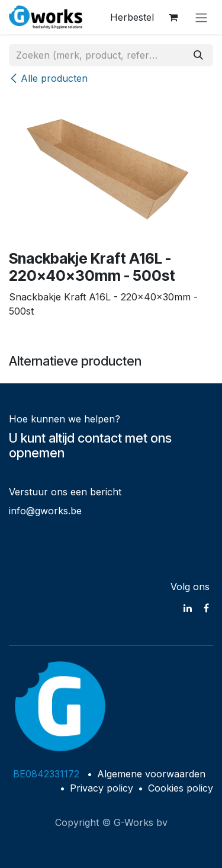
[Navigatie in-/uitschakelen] (201, 17)
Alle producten (48, 78)
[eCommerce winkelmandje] (173, 17)
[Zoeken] (198, 55)
